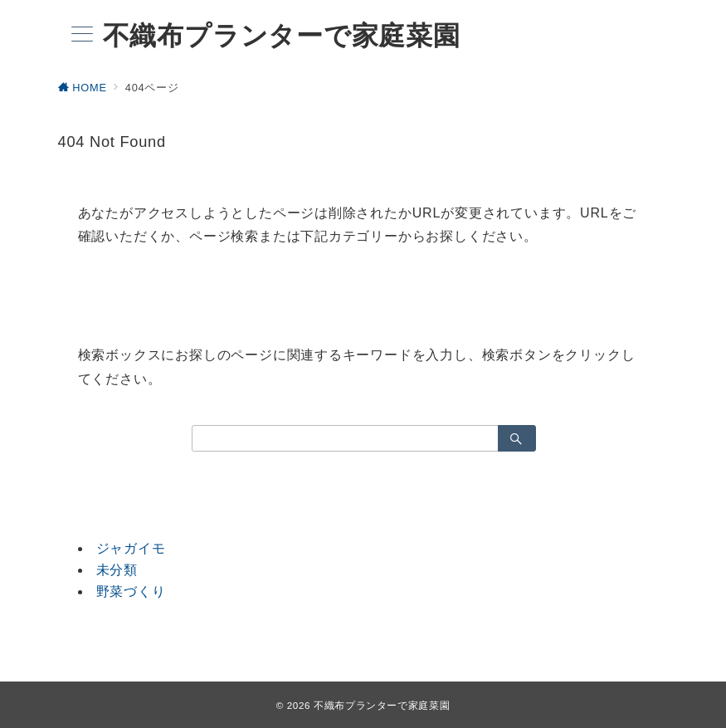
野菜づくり (131, 591)
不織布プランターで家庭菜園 (282, 36)
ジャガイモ (131, 548)
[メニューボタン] (82, 36)
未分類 (117, 570)
